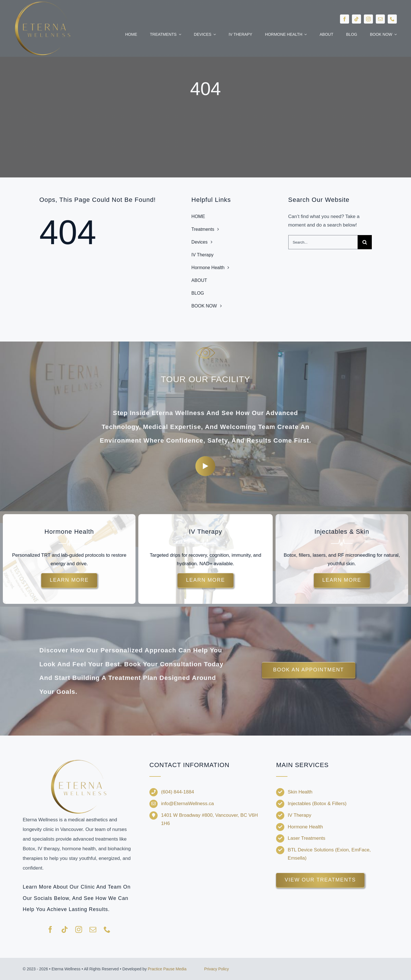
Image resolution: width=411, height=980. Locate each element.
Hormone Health (305, 827)
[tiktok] (356, 19)
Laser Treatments (306, 838)
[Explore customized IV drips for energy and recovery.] (205, 580)
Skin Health (300, 792)
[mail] (380, 19)
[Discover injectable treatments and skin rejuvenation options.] (342, 580)
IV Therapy (300, 815)
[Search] (365, 242)
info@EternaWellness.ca (187, 804)
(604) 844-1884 (178, 792)
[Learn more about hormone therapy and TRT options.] (69, 580)
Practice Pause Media (167, 969)
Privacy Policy (217, 969)
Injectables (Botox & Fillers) (317, 804)
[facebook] (345, 19)
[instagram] (368, 19)
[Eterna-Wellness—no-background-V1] (79, 761)
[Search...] (323, 242)
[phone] (392, 19)
